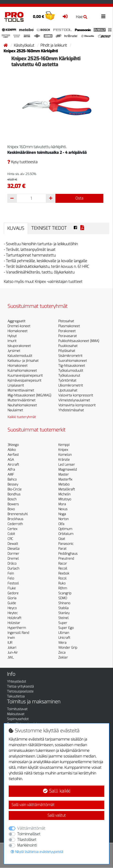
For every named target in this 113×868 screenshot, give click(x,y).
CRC (10, 539)
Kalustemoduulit (20, 356)
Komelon (65, 455)
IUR (10, 643)
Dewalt (13, 544)
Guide (12, 603)
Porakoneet (67, 331)
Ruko (62, 583)
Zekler (63, 658)
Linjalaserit (16, 385)
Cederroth (15, 524)
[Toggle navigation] (103, 17)
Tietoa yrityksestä (20, 687)
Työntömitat (67, 381)
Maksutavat (16, 714)
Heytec (13, 613)
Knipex (63, 450)
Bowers (13, 504)
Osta (79, 198)
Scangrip (65, 593)
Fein (11, 573)
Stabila (63, 608)
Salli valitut (57, 815)
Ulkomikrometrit (71, 385)
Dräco (12, 564)
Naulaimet (15, 410)
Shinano (64, 603)
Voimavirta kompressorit (77, 405)
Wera (62, 643)
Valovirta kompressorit (76, 395)
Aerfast (13, 455)
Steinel (63, 618)
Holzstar (14, 623)
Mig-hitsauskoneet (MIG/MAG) (29, 395)
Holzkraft (14, 618)
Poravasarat (68, 336)
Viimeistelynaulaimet (74, 400)
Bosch (12, 499)
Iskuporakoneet (19, 346)
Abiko (12, 450)
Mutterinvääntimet (21, 400)
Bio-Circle (15, 489)
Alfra (11, 470)
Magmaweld (68, 470)
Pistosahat (66, 321)
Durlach (13, 568)
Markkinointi (27, 845)
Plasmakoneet (69, 326)
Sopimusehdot (18, 719)
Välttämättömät (31, 828)
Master (64, 475)
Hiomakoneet (18, 331)
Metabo (64, 484)
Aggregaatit (16, 321)
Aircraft (13, 465)
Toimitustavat (17, 709)
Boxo (11, 509)
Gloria (12, 598)
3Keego (13, 445)
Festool (13, 583)
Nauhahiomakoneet (22, 405)
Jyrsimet (14, 351)
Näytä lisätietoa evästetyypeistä (37, 852)
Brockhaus (15, 519)
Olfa (61, 524)
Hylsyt (12, 336)
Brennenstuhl (18, 514)
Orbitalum (66, 534)
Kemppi (64, 445)
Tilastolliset (27, 840)
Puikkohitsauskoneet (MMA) (79, 341)
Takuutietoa (16, 696)
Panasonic (66, 544)
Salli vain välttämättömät (33, 805)
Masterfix (65, 479)
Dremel (13, 559)
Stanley (64, 613)
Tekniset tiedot (49, 228)
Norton (63, 519)
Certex (12, 529)
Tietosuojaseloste (20, 691)
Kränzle (64, 460)
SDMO (63, 598)
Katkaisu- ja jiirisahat (23, 361)
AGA (11, 460)
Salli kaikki (57, 791)
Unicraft (64, 638)
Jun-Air (13, 653)
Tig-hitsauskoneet (72, 366)
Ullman (64, 633)
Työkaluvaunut (69, 376)
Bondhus (14, 494)
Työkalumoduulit (71, 371)
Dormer (13, 554)
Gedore (13, 593)
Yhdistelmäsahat (71, 410)
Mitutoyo (65, 499)
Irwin (11, 638)
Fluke (12, 588)
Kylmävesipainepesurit (24, 381)
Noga (62, 514)
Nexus (63, 509)
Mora (62, 504)
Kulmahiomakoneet (22, 371)
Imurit (12, 341)
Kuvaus (16, 228)
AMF (11, 475)
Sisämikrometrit (70, 356)
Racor (63, 564)
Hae (82, 17)
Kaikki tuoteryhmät (22, 417)
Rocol (62, 578)
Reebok (64, 573)
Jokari (12, 648)
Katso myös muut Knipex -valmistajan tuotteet (43, 282)
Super (63, 623)
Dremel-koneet (19, 326)
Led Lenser (67, 465)
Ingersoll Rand (18, 633)
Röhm (63, 588)
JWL (11, 658)
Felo (11, 578)
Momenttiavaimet (21, 390)
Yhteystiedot (17, 682)
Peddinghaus (68, 554)
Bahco (12, 479)
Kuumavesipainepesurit (25, 376)
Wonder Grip (68, 648)
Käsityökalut (25, 45)
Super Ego (66, 628)
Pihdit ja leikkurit (54, 45)
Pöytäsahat (67, 351)
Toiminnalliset (29, 834)
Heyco (12, 608)
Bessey (13, 484)
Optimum (65, 529)
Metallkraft (67, 489)
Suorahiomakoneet (73, 361)
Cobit (11, 534)
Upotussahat (68, 390)
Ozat (62, 539)
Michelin (64, 494)
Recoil (63, 568)
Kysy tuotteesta (22, 162)
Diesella (14, 549)
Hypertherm (17, 628)
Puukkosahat (68, 346)
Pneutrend (66, 559)
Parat (62, 549)
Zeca (62, 653)
